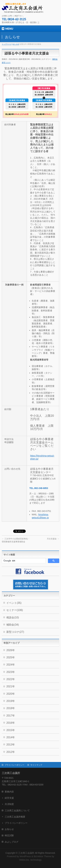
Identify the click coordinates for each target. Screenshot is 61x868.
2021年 (11, 686)
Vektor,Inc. (24, 860)
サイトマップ (36, 765)
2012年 (11, 752)
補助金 (55, 59)
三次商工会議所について (17, 811)
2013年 (11, 745)
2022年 (11, 679)
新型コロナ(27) (15, 632)
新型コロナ (6, 63)
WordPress (25, 856)
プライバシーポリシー (14, 765)
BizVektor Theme (42, 856)
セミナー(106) (15, 610)
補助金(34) (13, 625)
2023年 (11, 672)
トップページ (7, 44)
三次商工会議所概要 (15, 817)
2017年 (11, 716)
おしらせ (16, 44)
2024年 (11, 665)
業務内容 (9, 792)
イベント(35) (14, 603)
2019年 (11, 701)
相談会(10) (13, 617)
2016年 (11, 723)
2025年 (11, 657)
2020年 (11, 694)
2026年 (11, 650)
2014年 (11, 737)
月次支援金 (53, 539)
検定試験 (9, 835)
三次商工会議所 (26, 853)
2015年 (11, 730)
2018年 (11, 708)
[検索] (23, 561)
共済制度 (9, 804)
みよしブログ (12, 842)
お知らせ (9, 829)
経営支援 (9, 798)
